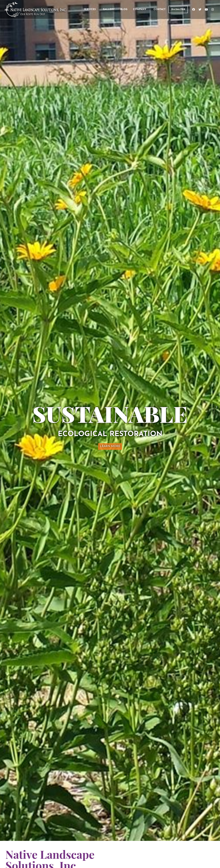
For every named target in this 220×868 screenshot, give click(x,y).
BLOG (124, 9)
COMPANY (140, 9)
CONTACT (160, 9)
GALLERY (109, 9)
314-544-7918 (178, 9)
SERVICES (90, 9)
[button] (3, 407)
